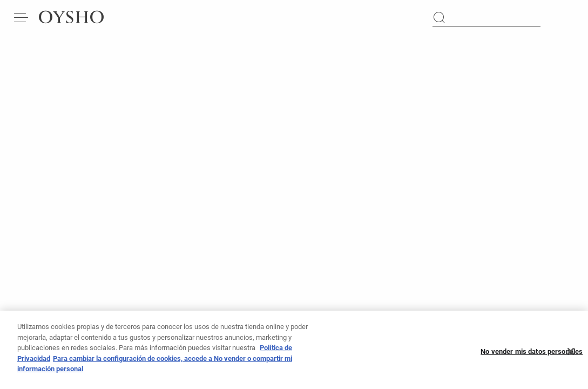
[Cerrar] (571, 354)
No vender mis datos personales (532, 354)
